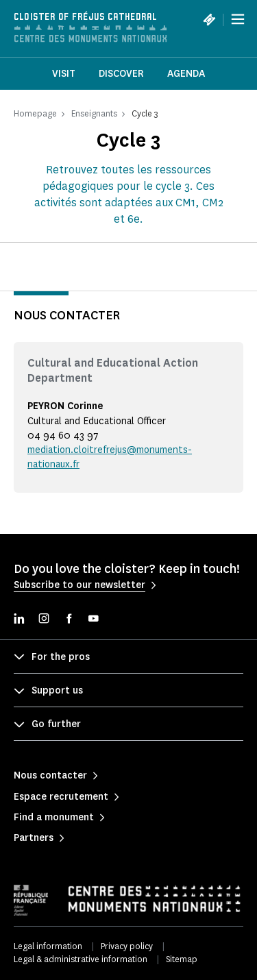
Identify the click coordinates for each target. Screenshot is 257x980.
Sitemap (182, 959)
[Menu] (238, 19)
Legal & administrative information (81, 959)
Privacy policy (127, 946)
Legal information (48, 946)
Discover (121, 74)
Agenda (186, 74)
